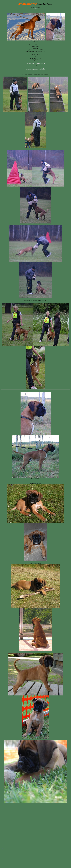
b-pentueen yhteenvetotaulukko (35, 69)
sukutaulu (35, 9)
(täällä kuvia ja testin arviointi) (35, 64)
